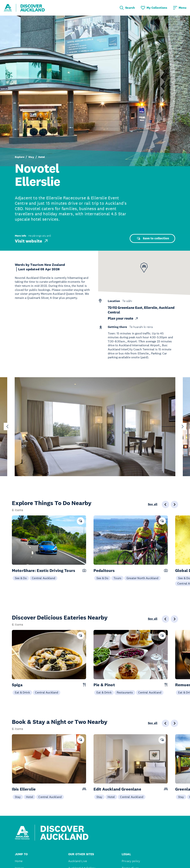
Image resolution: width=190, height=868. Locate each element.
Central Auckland (44, 578)
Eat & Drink (22, 692)
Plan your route (123, 318)
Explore (20, 157)
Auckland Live (78, 861)
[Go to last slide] (7, 426)
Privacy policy (131, 861)
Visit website (32, 241)
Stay (31, 157)
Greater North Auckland (142, 578)
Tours (117, 578)
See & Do (21, 578)
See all (153, 504)
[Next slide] (183, 426)
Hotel (42, 157)
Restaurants (125, 692)
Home (19, 861)
